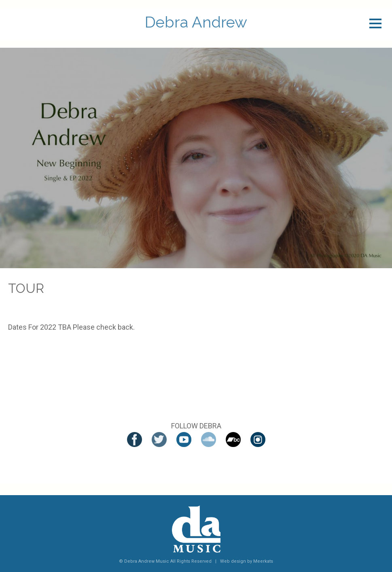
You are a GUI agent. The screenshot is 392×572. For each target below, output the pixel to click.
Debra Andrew (196, 22)
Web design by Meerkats (247, 561)
